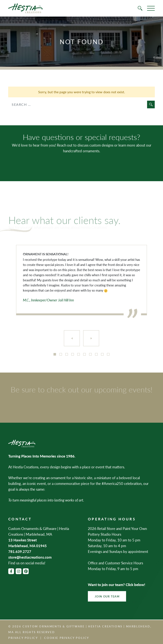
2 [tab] (61, 354)
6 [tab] (84, 354)
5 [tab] (79, 354)
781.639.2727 (20, 551)
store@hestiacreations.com (30, 557)
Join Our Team (107, 596)
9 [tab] (102, 354)
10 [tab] (108, 354)
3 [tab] (67, 354)
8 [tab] (96, 354)
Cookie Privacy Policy (67, 638)
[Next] (91, 338)
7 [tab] (90, 354)
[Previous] (72, 338)
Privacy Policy (23, 638)
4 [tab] (73, 354)
